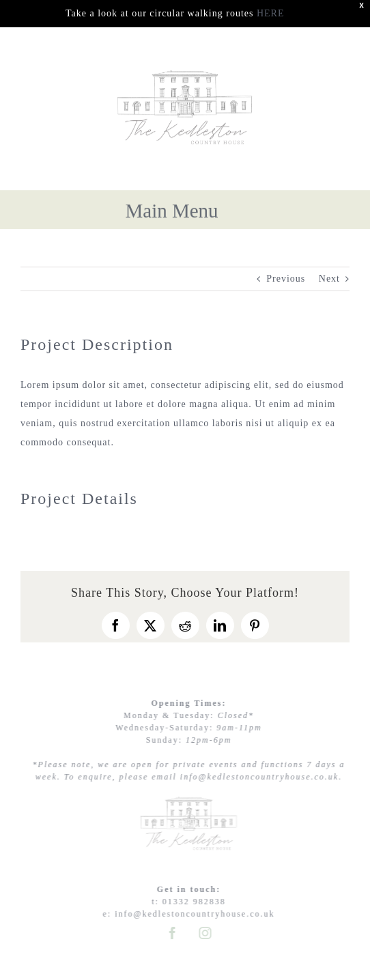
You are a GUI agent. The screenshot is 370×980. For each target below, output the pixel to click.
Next (329, 279)
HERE (271, 13)
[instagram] (208, 933)
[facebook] (175, 933)
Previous (286, 279)
